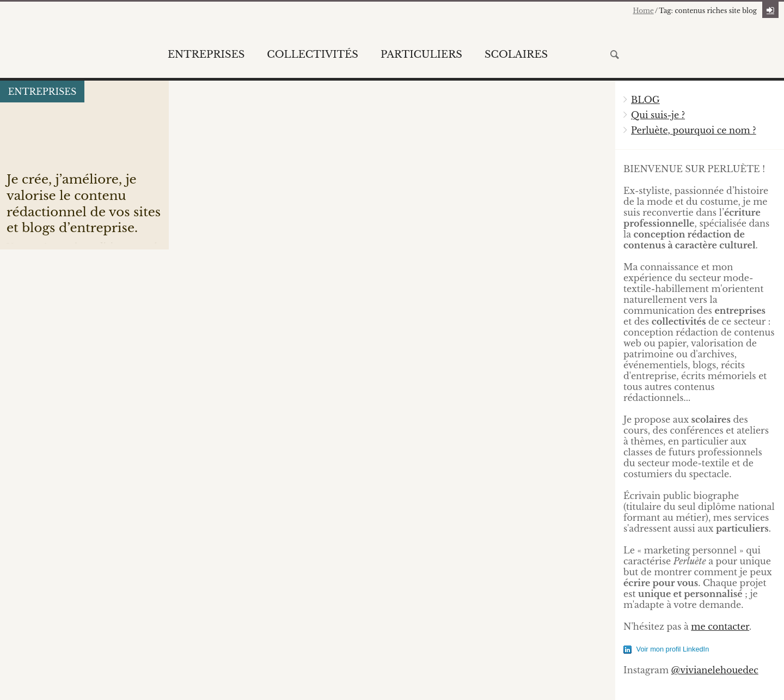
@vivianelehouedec (715, 670)
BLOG (645, 100)
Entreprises (206, 54)
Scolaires (516, 54)
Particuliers (421, 54)
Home (643, 11)
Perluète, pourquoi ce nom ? (694, 130)
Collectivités (313, 54)
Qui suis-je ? (658, 115)
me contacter (720, 626)
